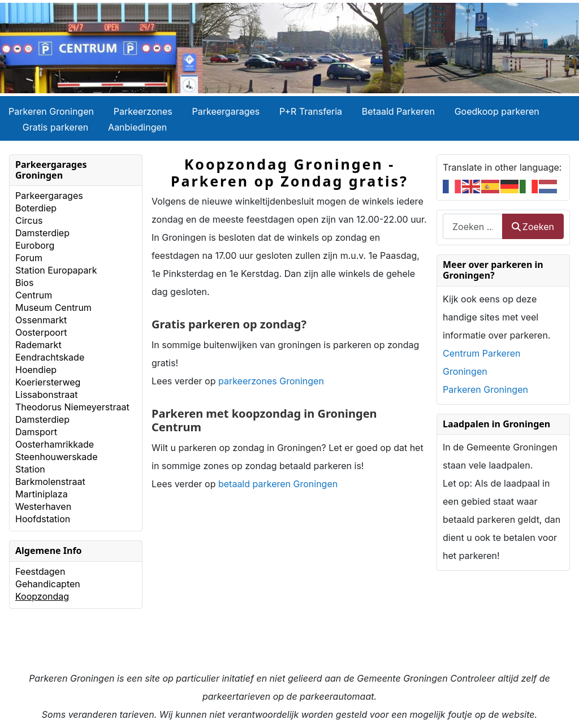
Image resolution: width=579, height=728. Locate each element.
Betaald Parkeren (398, 111)
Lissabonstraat (47, 395)
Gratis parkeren (56, 127)
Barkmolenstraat (50, 482)
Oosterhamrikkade (55, 444)
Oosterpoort (41, 332)
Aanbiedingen (137, 127)
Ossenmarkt (41, 320)
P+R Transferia (311, 111)
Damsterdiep (42, 233)
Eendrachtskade (50, 357)
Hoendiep (36, 370)
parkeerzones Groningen (271, 381)
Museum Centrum (53, 307)
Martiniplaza (42, 494)
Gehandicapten (48, 584)
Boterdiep (36, 208)
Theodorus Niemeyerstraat (72, 407)
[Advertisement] (289, 590)
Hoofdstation (43, 519)
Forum (29, 258)
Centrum (34, 295)
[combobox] (473, 226)
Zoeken (533, 227)
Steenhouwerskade (56, 457)
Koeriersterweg (48, 382)
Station (30, 469)
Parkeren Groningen (51, 111)
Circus (29, 220)
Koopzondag (42, 596)
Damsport (36, 432)
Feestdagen (40, 571)
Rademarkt (38, 345)
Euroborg (35, 245)
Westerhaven (43, 506)
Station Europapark (56, 270)
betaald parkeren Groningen (278, 484)
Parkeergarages (226, 111)
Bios (24, 283)
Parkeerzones (143, 111)
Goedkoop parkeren (497, 111)
